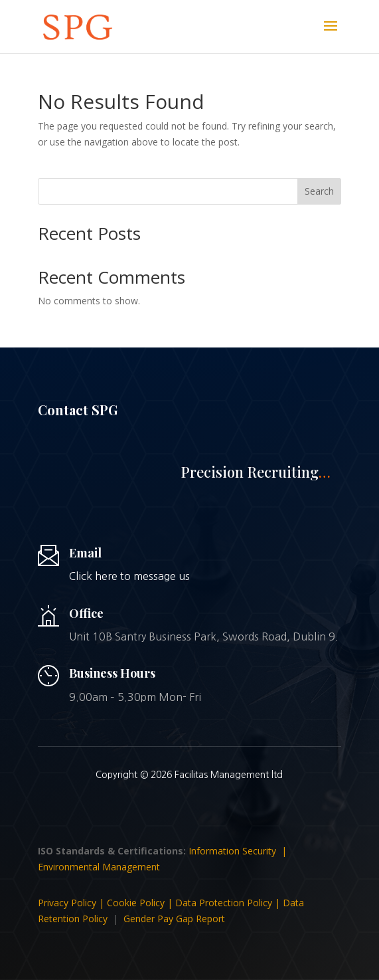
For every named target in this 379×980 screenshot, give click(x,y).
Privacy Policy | (72, 903)
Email (85, 553)
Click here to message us (129, 576)
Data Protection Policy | (229, 903)
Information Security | (239, 851)
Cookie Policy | (141, 903)
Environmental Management (99, 867)
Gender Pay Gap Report (174, 919)
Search (319, 191)
